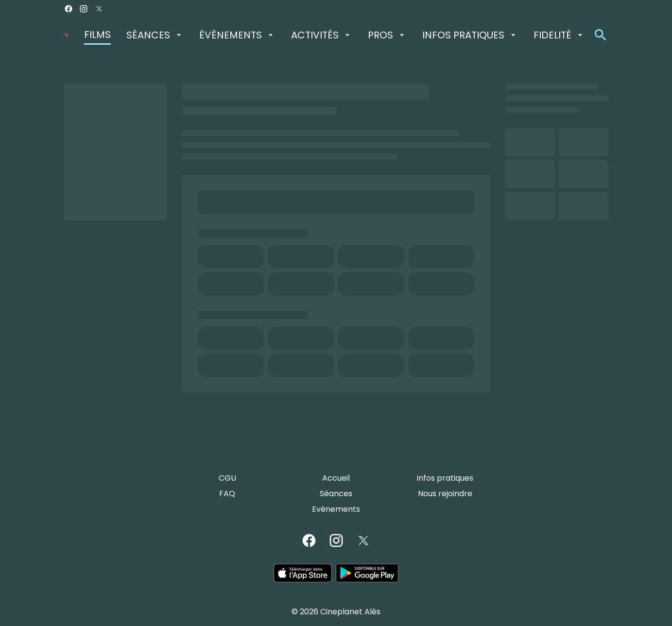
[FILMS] (97, 35)
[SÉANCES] (155, 35)
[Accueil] (336, 478)
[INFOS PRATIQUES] (470, 35)
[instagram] (84, 9)
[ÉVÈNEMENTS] (237, 35)
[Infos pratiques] (445, 478)
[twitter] (99, 9)
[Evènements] (336, 509)
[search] (601, 35)
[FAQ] (227, 494)
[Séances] (336, 494)
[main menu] (335, 35)
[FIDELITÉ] (559, 35)
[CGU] (227, 478)
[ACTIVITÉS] (322, 35)
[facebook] (69, 9)
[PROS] (387, 35)
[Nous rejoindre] (445, 494)
